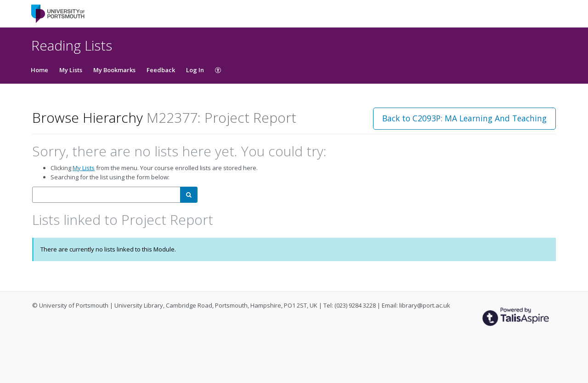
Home (40, 70)
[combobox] (106, 195)
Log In (195, 70)
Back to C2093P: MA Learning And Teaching (464, 118)
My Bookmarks (114, 70)
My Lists (71, 70)
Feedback (161, 70)
